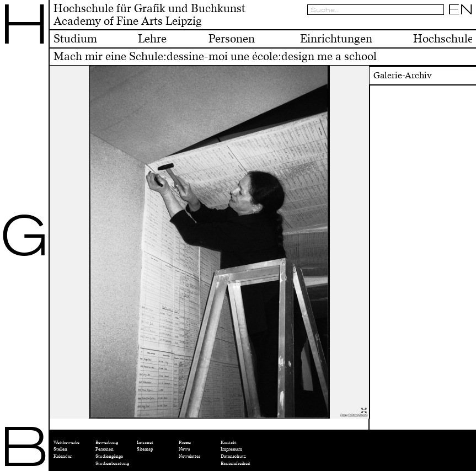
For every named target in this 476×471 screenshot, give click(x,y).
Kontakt (229, 442)
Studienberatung (112, 463)
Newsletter (189, 456)
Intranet (145, 442)
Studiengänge (109, 456)
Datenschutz (233, 456)
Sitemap (145, 449)
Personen (105, 449)
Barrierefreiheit (236, 463)
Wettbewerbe (66, 442)
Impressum (231, 449)
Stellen (60, 449)
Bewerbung (107, 442)
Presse (185, 442)
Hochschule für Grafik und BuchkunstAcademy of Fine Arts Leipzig (149, 15)
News (184, 449)
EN (461, 9)
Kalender (63, 456)
